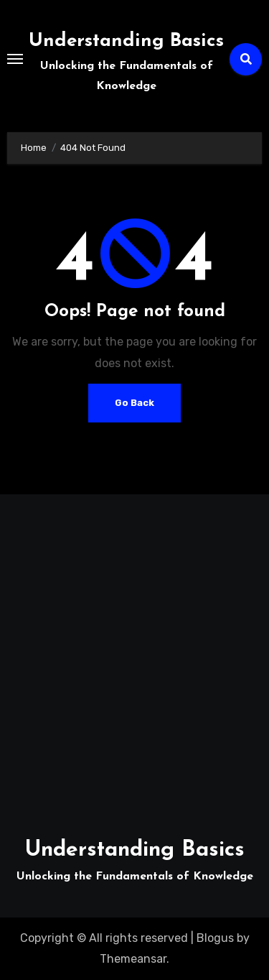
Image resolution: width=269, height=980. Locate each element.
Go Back (134, 403)
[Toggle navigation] (15, 59)
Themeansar (133, 959)
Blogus (215, 938)
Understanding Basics (126, 41)
